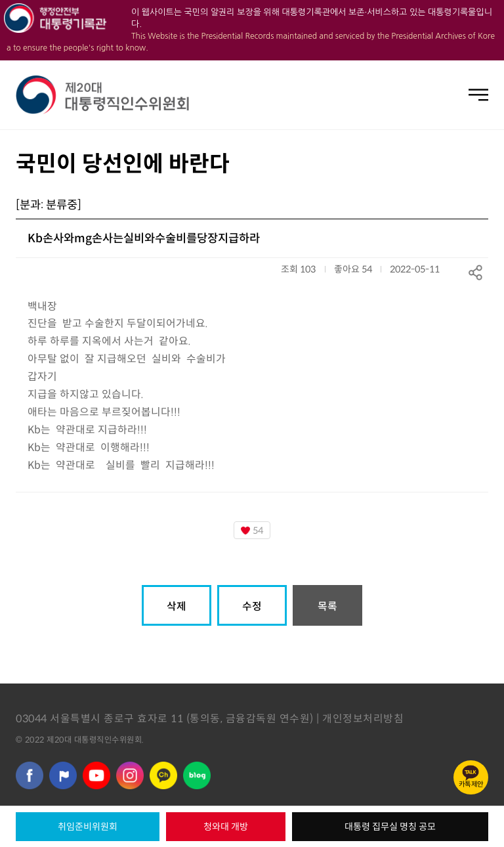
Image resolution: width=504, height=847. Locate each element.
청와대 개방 (226, 827)
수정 (252, 606)
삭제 (177, 606)
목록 (327, 606)
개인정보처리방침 (363, 719)
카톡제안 (471, 784)
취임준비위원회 (88, 827)
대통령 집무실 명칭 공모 (390, 827)
